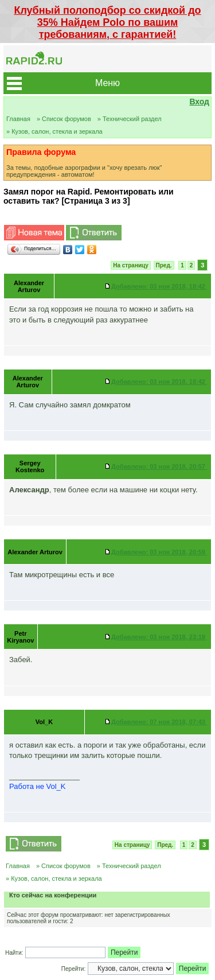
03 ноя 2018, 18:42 (159, 286)
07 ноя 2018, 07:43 (159, 722)
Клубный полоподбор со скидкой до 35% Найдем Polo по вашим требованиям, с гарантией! (107, 22)
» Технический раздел (130, 119)
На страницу (131, 265)
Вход (199, 102)
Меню (107, 83)
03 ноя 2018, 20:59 (159, 552)
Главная (18, 119)
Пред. (164, 265)
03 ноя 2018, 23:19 (159, 637)
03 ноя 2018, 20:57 (159, 466)
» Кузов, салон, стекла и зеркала (54, 131)
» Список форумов (64, 119)
